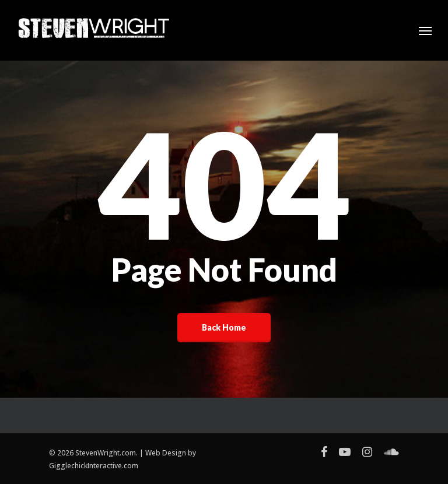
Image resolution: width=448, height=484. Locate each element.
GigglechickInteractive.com (94, 466)
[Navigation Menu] (425, 30)
